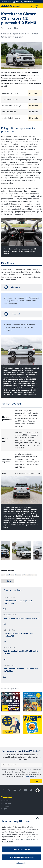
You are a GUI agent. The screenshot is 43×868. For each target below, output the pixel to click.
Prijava (37, 781)
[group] (22, 551)
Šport (5, 809)
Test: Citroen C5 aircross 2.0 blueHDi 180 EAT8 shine (21, 670)
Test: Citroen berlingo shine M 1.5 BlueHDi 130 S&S (21, 652)
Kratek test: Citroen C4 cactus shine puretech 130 (18, 635)
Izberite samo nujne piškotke (22, 857)
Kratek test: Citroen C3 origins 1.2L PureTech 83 (18, 602)
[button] (6, 551)
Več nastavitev (22, 863)
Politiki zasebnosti (31, 776)
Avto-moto (7, 803)
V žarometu (6, 797)
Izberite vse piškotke (21, 849)
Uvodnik (6, 801)
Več (5, 609)
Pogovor (6, 806)
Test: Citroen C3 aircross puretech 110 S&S (21, 618)
